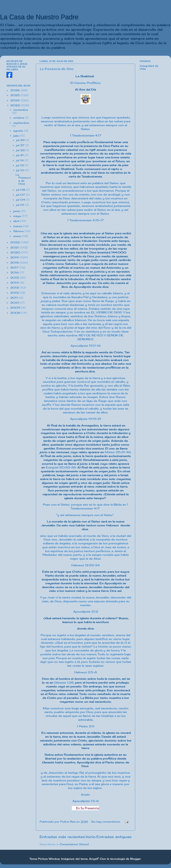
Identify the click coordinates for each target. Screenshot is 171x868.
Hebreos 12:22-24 (85, 565)
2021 (15, 248)
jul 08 (21, 190)
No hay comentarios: (106, 822)
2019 (15, 257)
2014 (15, 283)
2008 (16, 313)
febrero (19, 231)
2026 (16, 90)
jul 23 (21, 150)
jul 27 (21, 145)
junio (17, 211)
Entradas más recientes (62, 837)
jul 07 (21, 195)
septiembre (21, 123)
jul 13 (20, 165)
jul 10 (21, 170)
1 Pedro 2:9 (85, 726)
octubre (19, 118)
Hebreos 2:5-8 (86, 672)
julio (17, 136)
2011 (15, 298)
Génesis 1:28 (64, 683)
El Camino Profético (85, 83)
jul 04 (21, 200)
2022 (15, 242)
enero (18, 236)
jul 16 (21, 160)
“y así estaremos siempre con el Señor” (85, 515)
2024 (15, 100)
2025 (16, 95)
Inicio (91, 837)
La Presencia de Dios (57, 69)
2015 (15, 278)
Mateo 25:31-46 (118, 452)
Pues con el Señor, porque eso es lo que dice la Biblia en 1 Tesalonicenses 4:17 (85, 506)
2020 (16, 252)
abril (17, 221)
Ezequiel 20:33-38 (61, 467)
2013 (15, 288)
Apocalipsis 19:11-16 (86, 346)
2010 (15, 303)
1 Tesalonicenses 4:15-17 (85, 220)
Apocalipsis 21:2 (86, 612)
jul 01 (21, 205)
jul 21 (20, 155)
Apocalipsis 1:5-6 (86, 801)
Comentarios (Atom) (74, 844)
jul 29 (21, 140)
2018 (15, 263)
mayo (18, 216)
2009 (16, 308)
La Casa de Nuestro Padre (39, 17)
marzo (18, 226)
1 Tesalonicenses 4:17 (85, 135)
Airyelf (94, 859)
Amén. (85, 795)
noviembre (21, 110)
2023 (15, 105)
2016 (15, 273)
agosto (19, 131)
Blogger (136, 859)
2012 (15, 293)
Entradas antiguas (114, 837)
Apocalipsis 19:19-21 (86, 419)
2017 (15, 268)
